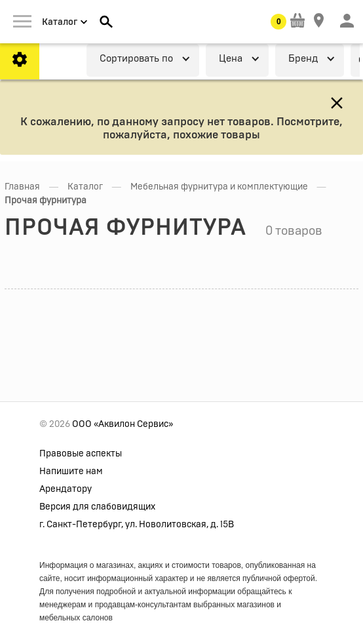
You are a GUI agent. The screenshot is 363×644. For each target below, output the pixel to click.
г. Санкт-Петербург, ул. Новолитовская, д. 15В (137, 525)
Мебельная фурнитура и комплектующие (219, 187)
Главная (22, 187)
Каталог (85, 187)
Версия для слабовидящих (97, 507)
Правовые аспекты (81, 454)
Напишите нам (71, 472)
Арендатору (66, 489)
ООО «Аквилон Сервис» (123, 424)
